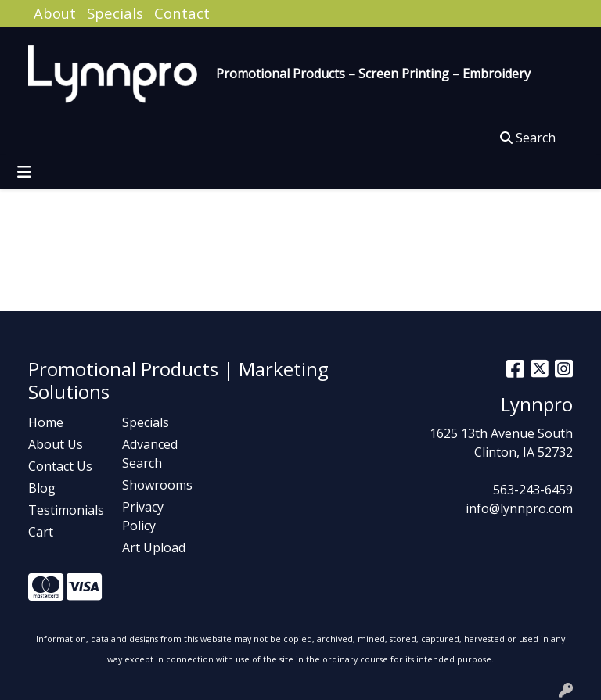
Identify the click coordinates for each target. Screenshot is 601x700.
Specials (115, 13)
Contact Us (60, 466)
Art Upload (154, 547)
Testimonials (66, 510)
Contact (182, 13)
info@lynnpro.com (519, 508)
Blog (42, 488)
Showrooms (157, 485)
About (55, 13)
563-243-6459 (533, 490)
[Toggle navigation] (24, 172)
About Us (56, 444)
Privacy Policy (143, 516)
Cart (41, 532)
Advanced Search (150, 454)
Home (46, 422)
